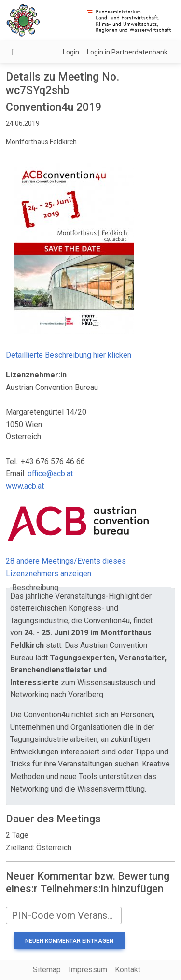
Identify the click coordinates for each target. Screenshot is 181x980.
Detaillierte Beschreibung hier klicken (69, 355)
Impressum (88, 970)
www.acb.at (25, 486)
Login (71, 52)
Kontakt (128, 970)
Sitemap (47, 970)
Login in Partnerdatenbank (127, 52)
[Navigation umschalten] (13, 52)
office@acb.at (50, 474)
